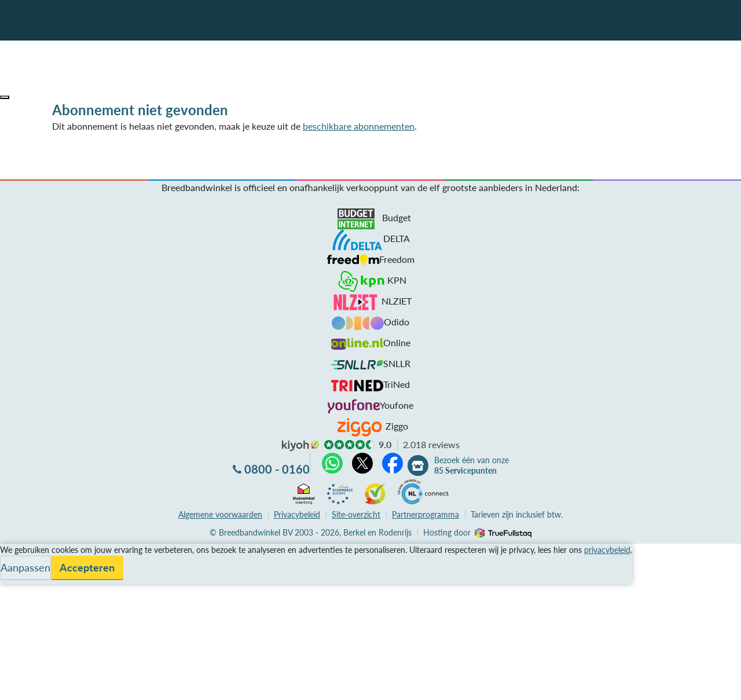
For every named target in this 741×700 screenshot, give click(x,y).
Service (15, 564)
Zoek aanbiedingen (53, 684)
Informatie (21, 578)
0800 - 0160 (277, 469)
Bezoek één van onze (472, 466)
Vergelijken (22, 550)
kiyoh (300, 446)
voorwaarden (220, 514)
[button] (5, 97)
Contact (16, 592)
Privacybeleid (297, 514)
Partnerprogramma (425, 514)
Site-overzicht (356, 514)
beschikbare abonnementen (359, 126)
